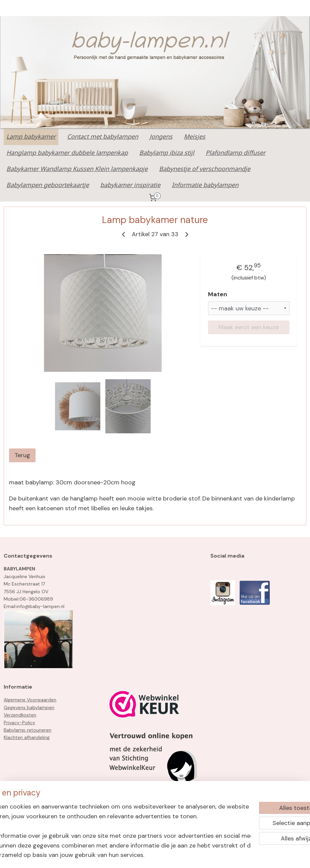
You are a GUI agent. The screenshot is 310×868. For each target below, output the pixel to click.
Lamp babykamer (31, 137)
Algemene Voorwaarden (30, 700)
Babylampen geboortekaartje (48, 185)
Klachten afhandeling (27, 737)
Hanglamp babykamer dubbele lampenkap (67, 153)
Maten (218, 294)
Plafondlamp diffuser (236, 153)
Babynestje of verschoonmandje (205, 169)
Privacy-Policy (19, 723)
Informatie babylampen (205, 185)
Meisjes (195, 137)
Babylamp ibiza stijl (167, 153)
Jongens (161, 137)
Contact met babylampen (103, 137)
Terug (22, 455)
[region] (111, 825)
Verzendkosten (20, 715)
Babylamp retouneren (28, 730)
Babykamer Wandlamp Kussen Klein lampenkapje (77, 169)
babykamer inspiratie (130, 185)
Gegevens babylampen (29, 707)
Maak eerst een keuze (249, 327)
